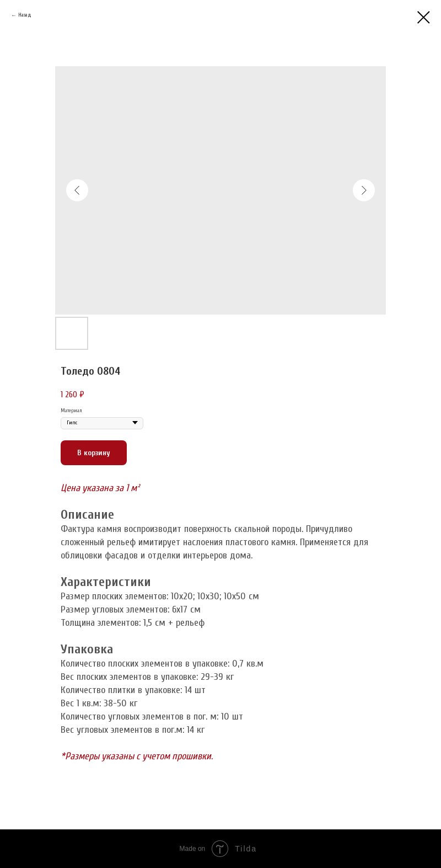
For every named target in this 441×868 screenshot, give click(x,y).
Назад (25, 15)
